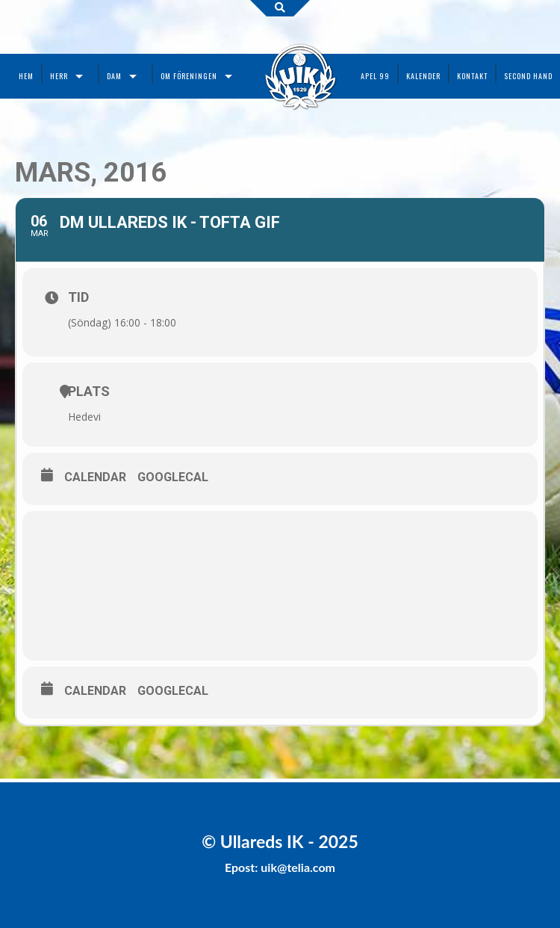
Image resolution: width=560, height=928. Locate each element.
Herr (59, 76)
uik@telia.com (298, 867)
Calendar (95, 477)
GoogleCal (173, 477)
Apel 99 (375, 76)
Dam (114, 76)
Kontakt (472, 76)
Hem (26, 76)
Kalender (423, 76)
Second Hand (528, 76)
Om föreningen (189, 76)
